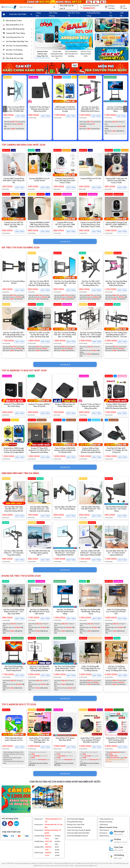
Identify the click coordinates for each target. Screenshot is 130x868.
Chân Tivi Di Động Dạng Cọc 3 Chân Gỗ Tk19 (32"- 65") (116, 612)
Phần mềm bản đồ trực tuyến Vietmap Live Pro (14, 739)
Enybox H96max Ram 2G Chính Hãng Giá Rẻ (65, 405)
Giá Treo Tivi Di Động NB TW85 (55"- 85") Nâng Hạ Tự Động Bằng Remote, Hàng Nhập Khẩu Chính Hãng (39, 670)
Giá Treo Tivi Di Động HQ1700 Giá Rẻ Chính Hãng (65, 612)
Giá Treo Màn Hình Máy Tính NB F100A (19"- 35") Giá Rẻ (91, 509)
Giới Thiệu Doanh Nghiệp (75, 819)
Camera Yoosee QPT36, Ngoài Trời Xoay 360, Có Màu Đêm (14, 224)
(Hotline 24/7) (47, 837)
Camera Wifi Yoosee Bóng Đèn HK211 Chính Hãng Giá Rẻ (14, 180)
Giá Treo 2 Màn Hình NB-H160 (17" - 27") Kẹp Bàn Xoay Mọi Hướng (14, 553)
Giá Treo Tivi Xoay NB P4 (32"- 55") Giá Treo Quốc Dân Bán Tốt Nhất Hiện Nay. (40, 110)
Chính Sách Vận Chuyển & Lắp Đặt (79, 830)
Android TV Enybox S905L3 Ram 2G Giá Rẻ (39, 405)
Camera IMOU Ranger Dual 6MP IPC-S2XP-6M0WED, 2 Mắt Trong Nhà (116, 224)
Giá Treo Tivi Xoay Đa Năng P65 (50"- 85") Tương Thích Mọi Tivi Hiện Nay (65, 335)
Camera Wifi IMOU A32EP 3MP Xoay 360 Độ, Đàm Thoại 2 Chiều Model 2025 (39, 224)
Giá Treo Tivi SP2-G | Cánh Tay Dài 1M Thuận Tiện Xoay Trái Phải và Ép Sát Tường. (39, 336)
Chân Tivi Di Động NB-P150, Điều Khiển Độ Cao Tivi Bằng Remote (91, 668)
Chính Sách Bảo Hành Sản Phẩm (78, 833)
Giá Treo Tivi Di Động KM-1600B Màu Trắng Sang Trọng (91, 612)
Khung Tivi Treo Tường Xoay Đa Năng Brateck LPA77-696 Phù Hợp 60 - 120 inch (116, 335)
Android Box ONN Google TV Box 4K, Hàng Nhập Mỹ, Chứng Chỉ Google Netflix (14, 450)
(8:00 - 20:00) (47, 848)
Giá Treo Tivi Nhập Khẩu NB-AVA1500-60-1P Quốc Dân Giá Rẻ (39, 612)
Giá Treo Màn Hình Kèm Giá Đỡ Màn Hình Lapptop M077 (39, 553)
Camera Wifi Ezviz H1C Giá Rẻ (91, 179)
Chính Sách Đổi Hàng (74, 827)
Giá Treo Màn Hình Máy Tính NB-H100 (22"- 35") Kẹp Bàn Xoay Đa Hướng (39, 509)
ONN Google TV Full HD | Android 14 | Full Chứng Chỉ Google (90, 109)
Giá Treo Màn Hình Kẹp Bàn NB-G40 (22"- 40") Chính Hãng (116, 509)
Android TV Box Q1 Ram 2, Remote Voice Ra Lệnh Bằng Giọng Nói (65, 109)
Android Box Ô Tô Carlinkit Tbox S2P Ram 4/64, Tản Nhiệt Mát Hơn (39, 740)
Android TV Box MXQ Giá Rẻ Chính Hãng (14, 405)
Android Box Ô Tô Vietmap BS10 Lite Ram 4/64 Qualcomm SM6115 (116, 740)
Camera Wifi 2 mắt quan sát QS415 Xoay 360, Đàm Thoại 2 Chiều (116, 180)
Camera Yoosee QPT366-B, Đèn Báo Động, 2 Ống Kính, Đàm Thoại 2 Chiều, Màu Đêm (91, 225)
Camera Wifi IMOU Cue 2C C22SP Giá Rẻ (39, 179)
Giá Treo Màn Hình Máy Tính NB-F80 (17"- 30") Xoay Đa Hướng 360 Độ (14, 509)
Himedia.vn (103, 833)
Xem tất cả (65, 242)
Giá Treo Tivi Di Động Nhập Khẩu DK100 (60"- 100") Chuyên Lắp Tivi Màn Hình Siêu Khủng (65, 669)
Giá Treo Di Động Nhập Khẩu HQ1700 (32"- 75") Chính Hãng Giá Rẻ (14, 668)
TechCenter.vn (104, 830)
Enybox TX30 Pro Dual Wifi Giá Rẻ (15, 108)
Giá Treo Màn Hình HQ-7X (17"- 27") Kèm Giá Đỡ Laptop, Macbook (116, 553)
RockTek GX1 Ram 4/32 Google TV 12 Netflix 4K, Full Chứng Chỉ (116, 450)
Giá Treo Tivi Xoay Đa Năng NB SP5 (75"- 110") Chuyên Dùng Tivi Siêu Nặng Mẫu (91, 335)
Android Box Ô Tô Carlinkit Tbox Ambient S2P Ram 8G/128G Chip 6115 (91, 740)
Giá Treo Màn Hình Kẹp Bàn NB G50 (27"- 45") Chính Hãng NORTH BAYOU (65, 553)
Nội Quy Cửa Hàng (106, 822)
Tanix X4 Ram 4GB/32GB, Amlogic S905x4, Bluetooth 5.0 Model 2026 (65, 450)
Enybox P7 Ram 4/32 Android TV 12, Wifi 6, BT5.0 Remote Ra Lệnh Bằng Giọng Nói (39, 451)
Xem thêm (20, 116)
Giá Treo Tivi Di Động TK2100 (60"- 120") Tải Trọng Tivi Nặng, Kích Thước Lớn (116, 669)
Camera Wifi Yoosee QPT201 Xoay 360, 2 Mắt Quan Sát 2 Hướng (65, 224)
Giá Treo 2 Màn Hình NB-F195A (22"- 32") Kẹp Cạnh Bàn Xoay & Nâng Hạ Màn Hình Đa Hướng (91, 554)
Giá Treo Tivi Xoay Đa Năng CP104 (14, 282)
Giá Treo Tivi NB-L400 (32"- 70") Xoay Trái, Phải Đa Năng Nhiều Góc (91, 283)
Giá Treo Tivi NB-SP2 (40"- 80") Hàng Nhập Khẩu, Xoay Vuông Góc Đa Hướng (14, 335)
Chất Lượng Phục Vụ (106, 819)
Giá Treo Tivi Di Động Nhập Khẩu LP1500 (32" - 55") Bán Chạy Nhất (14, 612)
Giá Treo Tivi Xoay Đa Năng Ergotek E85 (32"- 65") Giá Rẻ (65, 283)
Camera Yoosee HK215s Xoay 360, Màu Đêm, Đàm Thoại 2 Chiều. (65, 180)
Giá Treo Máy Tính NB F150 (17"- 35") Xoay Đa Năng (65, 508)
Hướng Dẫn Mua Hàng (75, 822)
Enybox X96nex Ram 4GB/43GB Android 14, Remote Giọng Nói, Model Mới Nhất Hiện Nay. (91, 451)
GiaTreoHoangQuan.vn (107, 836)
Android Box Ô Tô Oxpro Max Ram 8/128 (65, 739)
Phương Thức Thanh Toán (76, 825)
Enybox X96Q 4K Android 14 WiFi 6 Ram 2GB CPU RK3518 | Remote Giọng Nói (116, 406)
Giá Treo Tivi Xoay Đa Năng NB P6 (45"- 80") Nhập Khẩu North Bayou (115, 109)
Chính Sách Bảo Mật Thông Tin (78, 836)
